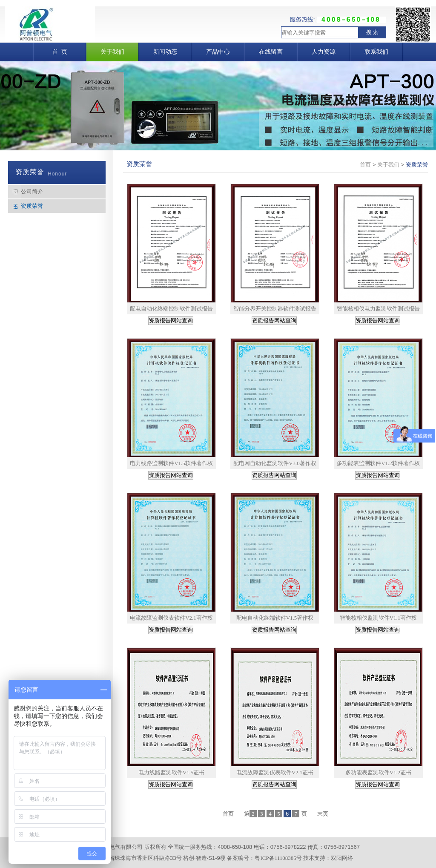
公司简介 (32, 191)
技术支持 (314, 858)
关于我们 (388, 165)
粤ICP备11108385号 (278, 858)
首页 (365, 165)
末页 (323, 814)
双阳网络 (342, 858)
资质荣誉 (32, 206)
